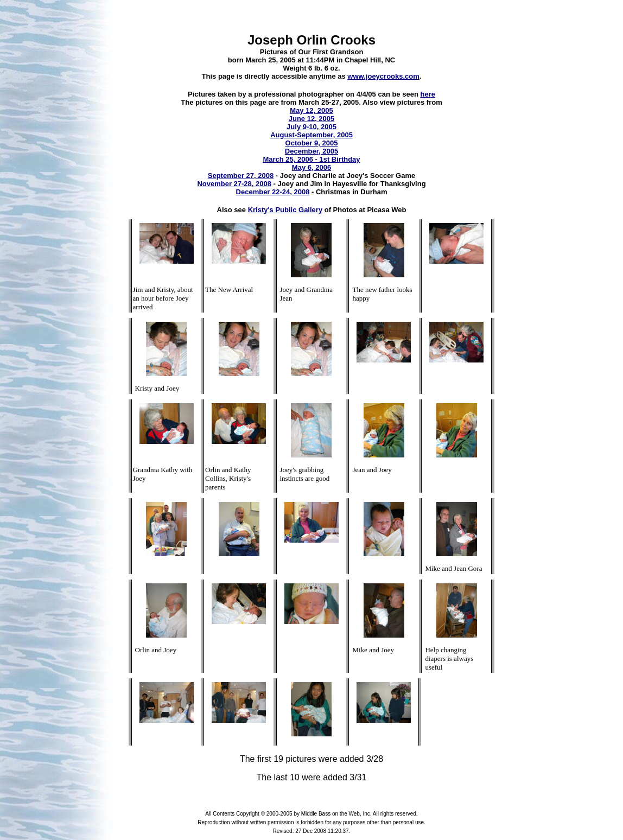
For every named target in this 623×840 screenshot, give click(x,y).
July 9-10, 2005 (311, 127)
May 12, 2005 (311, 110)
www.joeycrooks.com (383, 76)
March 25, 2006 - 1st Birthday (311, 159)
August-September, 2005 (311, 135)
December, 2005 (311, 151)
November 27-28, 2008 (234, 184)
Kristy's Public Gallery (285, 210)
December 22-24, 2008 (273, 192)
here (427, 94)
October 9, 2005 (312, 143)
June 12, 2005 (312, 119)
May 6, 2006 (311, 167)
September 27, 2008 (241, 176)
